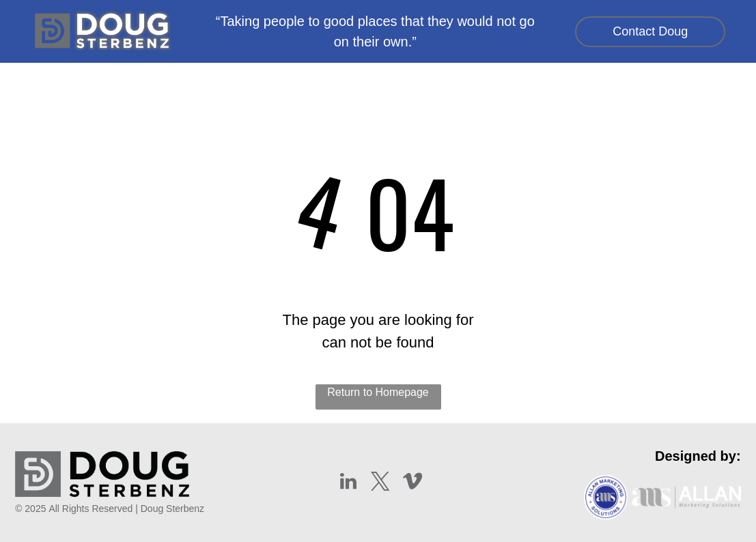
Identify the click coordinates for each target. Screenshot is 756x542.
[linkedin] (348, 483)
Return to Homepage (378, 392)
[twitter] (380, 483)
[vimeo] (412, 483)
